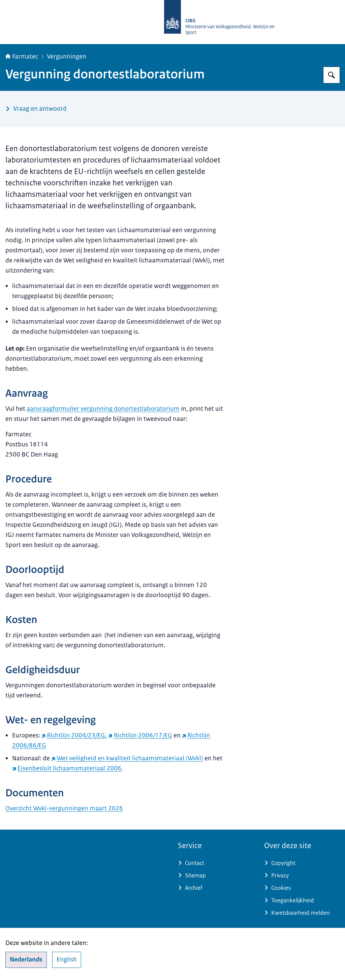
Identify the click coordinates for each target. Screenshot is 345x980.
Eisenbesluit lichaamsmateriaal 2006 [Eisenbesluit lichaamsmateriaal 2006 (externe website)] (67, 768)
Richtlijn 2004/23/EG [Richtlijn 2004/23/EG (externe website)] (73, 735)
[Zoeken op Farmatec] (332, 75)
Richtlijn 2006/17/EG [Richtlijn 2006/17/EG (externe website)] (140, 735)
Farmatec (22, 57)
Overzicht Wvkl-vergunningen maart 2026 (64, 808)
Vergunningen (67, 57)
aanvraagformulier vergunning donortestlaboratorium (103, 409)
